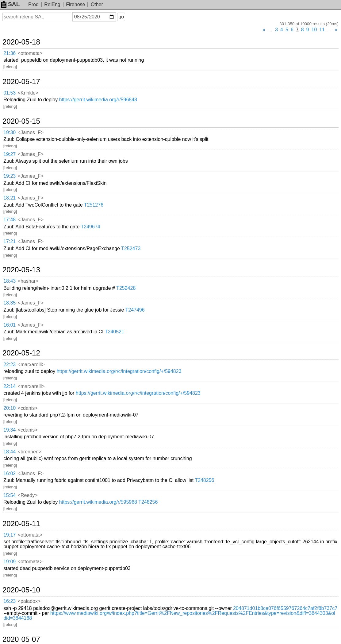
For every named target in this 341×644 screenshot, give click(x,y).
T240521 (115, 332)
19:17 (10, 535)
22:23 (10, 365)
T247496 (135, 310)
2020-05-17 (21, 82)
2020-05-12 (21, 353)
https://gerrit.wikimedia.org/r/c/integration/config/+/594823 (119, 371)
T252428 (126, 288)
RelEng (52, 4)
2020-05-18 (21, 42)
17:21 (10, 241)
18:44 (10, 452)
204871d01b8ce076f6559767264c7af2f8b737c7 (285, 608)
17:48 (10, 220)
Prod (33, 4)
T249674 (91, 227)
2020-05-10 (21, 590)
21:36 (10, 53)
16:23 (10, 601)
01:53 (10, 93)
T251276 (94, 205)
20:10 (10, 408)
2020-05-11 (21, 524)
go (121, 17)
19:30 (10, 132)
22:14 (10, 386)
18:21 (10, 198)
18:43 (10, 281)
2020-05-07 (21, 639)
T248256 (204, 480)
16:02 (10, 473)
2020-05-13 (21, 270)
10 (314, 30)
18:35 (10, 303)
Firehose (75, 4)
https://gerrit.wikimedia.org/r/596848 (98, 100)
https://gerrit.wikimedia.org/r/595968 (98, 502)
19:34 (10, 430)
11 (322, 30)
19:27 (10, 154)
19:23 (10, 176)
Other (97, 4)
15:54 (10, 495)
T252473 (131, 248)
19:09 (10, 562)
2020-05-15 (21, 121)
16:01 (10, 325)
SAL (10, 4)
